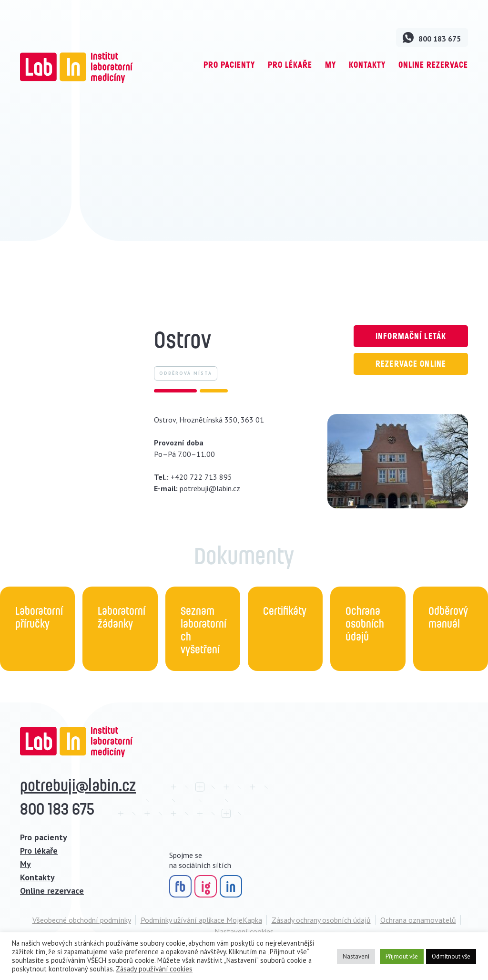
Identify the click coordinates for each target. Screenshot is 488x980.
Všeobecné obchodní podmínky (82, 920)
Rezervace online (411, 363)
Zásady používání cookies (154, 969)
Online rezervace (433, 64)
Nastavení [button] (356, 956)
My (330, 64)
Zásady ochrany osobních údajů (321, 920)
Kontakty (367, 64)
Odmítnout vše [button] (451, 956)
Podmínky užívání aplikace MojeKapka (201, 920)
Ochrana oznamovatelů (418, 920)
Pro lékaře (290, 64)
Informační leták (411, 336)
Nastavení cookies (244, 931)
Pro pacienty (229, 64)
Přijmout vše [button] (402, 956)
